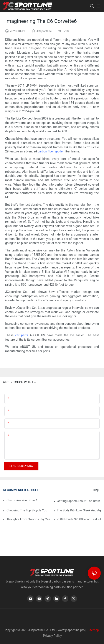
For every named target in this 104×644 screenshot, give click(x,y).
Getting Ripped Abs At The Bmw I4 (79, 501)
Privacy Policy (52, 636)
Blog (96, 490)
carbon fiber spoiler (51, 151)
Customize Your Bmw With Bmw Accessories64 (22, 500)
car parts (22, 335)
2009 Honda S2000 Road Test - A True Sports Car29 (79, 519)
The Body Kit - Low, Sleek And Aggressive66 (79, 510)
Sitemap (93, 630)
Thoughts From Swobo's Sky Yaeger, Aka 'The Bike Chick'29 (28, 519)
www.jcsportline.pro (71, 630)
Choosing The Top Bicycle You (27, 510)
